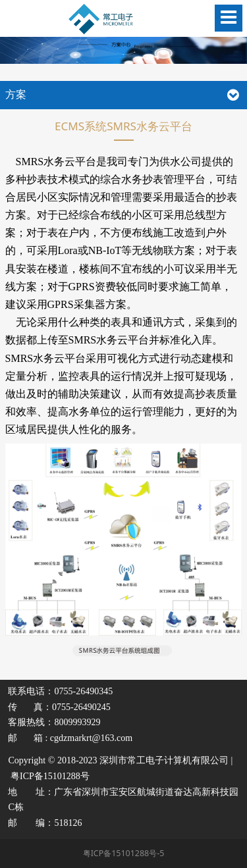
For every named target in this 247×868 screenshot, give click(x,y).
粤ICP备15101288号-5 (124, 853)
